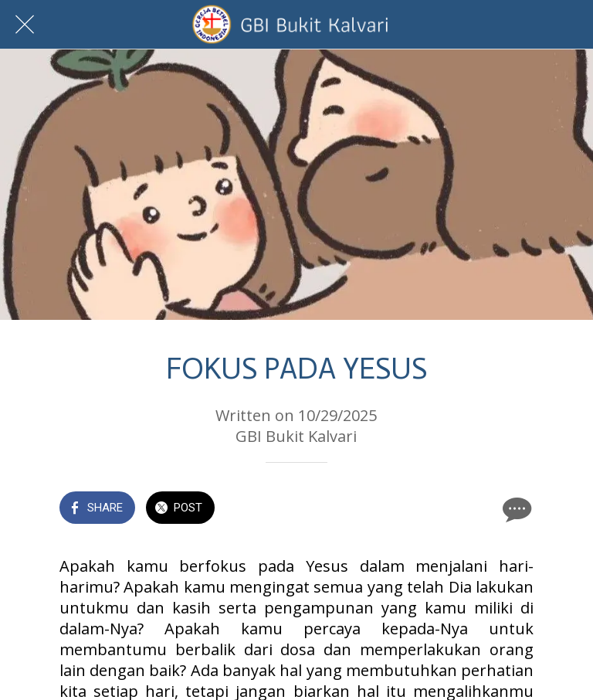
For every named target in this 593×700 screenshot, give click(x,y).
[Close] (25, 25)
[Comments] (515, 509)
